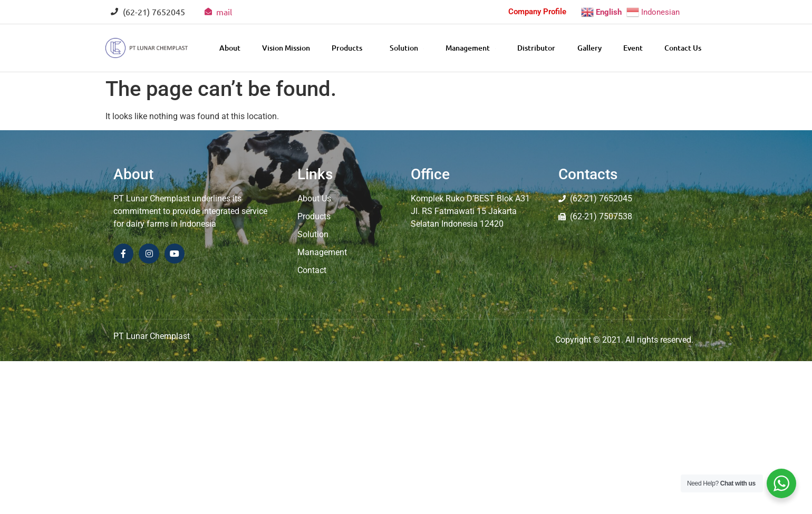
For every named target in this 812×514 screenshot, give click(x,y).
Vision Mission (286, 48)
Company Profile (537, 12)
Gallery (589, 48)
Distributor (536, 48)
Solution (407, 48)
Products (350, 48)
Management (471, 48)
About (230, 48)
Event (633, 48)
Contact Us (683, 48)
